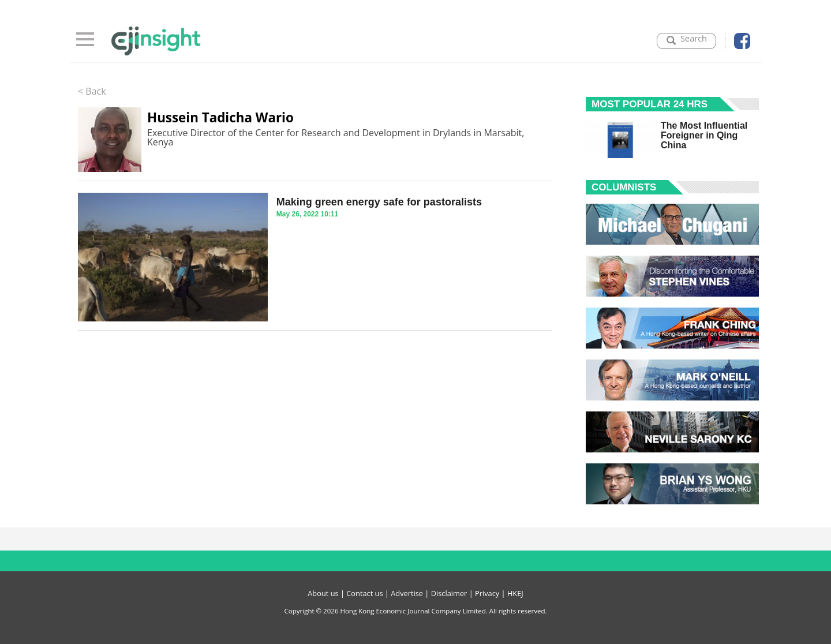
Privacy (487, 593)
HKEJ (515, 593)
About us (323, 593)
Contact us (364, 593)
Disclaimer (449, 593)
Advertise (407, 593)
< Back (92, 91)
